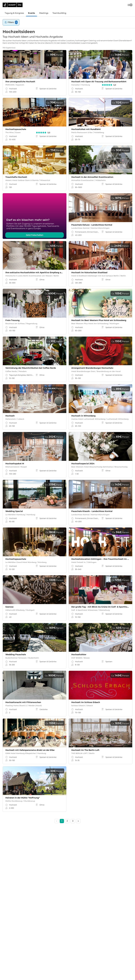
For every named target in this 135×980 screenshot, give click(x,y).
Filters (11, 22)
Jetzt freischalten (35, 235)
